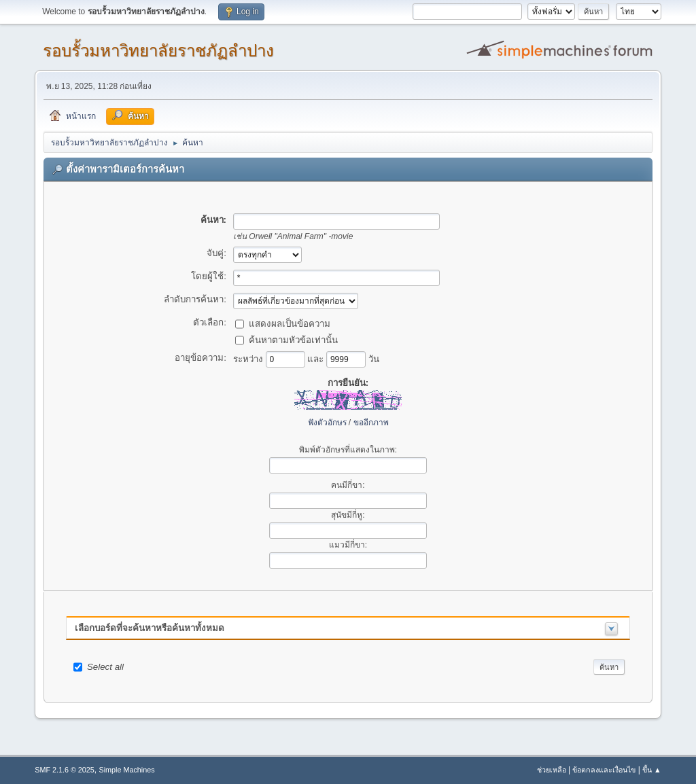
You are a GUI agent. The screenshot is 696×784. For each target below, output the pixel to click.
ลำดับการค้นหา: (195, 299)
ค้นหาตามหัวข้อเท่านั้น (293, 339)
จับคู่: (216, 253)
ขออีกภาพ (371, 423)
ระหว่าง (249, 358)
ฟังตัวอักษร (327, 423)
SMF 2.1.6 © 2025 (65, 770)
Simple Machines (127, 770)
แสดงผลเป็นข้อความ (290, 323)
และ (317, 358)
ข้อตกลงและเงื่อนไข (604, 770)
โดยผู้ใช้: (209, 276)
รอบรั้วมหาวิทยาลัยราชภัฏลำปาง (158, 51)
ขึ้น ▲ (652, 770)
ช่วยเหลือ (552, 770)
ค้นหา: (213, 220)
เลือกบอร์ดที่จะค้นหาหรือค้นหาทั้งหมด (150, 628)
